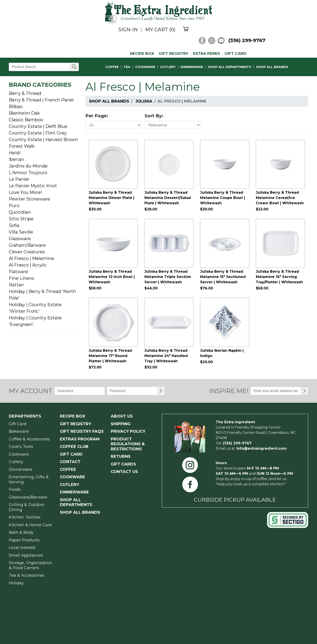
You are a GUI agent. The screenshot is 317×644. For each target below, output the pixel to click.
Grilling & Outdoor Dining (27, 507)
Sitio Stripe (21, 219)
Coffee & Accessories (29, 439)
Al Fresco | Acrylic (28, 265)
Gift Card (18, 424)
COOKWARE (145, 67)
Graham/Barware (27, 245)
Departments (25, 416)
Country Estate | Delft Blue (38, 126)
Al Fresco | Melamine (31, 258)
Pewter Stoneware (29, 199)
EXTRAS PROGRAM (80, 439)
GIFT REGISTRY (174, 54)
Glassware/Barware (28, 497)
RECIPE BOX (142, 54)
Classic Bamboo (26, 120)
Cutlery (16, 462)
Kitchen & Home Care (30, 525)
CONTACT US (124, 472)
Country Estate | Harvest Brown (43, 140)
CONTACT (70, 462)
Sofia (14, 225)
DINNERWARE (192, 67)
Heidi (15, 153)
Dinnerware (21, 469)
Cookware (19, 454)
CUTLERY (168, 67)
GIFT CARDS (123, 464)
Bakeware (19, 431)
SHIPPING (121, 424)
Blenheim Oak (24, 113)
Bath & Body (21, 532)
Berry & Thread (25, 93)
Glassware (20, 239)
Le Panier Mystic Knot (33, 186)
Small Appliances (26, 555)
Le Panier (19, 179)
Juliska (144, 101)
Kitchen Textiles (25, 517)
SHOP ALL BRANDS (272, 67)
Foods (15, 489)
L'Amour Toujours (28, 173)
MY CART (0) (160, 30)
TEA (127, 67)
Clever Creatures (27, 252)
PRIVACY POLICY (128, 431)
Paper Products (24, 540)
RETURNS (121, 456)
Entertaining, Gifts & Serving (29, 479)
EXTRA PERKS (206, 54)
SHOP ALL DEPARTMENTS (229, 67)
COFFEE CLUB (74, 447)
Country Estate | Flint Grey (38, 133)
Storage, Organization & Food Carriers (30, 565)
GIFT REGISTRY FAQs (82, 431)
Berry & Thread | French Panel (41, 100)
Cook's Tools (21, 447)
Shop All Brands (109, 101)
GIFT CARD (235, 54)
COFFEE (112, 67)
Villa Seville (21, 232)
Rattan (16, 285)
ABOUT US (122, 416)
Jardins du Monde (28, 166)
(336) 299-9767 (247, 40)
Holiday (16, 583)
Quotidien (20, 212)
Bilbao (16, 107)
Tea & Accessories (27, 575)
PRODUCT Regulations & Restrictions (128, 444)
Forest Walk (22, 146)
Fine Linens (21, 278)
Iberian (16, 159)
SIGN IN (128, 30)
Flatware (18, 272)
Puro (14, 206)
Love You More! (25, 192)
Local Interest (22, 548)
